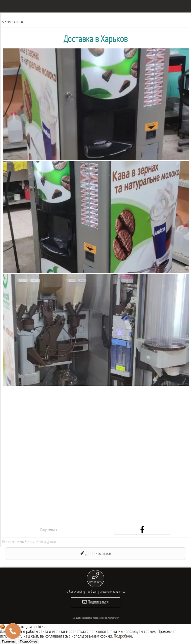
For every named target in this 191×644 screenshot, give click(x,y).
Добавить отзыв (95, 553)
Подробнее (123, 636)
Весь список (13, 22)
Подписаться (95, 602)
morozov (115, 618)
